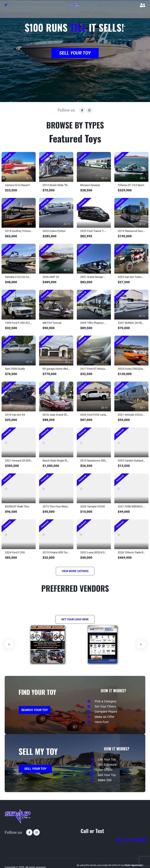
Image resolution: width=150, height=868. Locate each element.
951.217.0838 (131, 840)
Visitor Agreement (133, 865)
